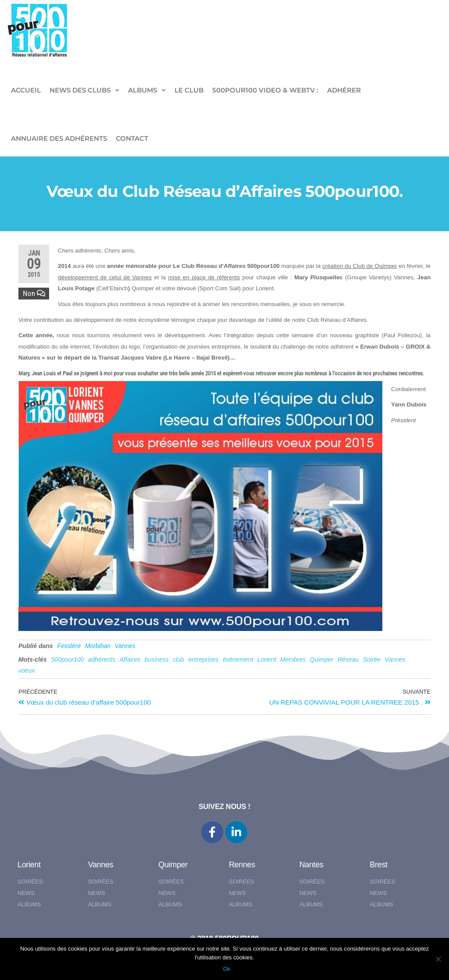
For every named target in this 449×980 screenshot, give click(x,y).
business (156, 659)
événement (238, 659)
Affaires (130, 659)
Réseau (348, 659)
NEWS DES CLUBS (80, 90)
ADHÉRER (344, 90)
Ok (227, 969)
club (178, 659)
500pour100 (68, 659)
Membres (293, 659)
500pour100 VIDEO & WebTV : (265, 90)
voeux (27, 670)
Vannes (125, 646)
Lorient (267, 659)
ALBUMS (143, 90)
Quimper (322, 659)
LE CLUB (189, 90)
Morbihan (98, 646)
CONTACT (132, 138)
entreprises (203, 659)
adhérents (102, 659)
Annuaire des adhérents (59, 138)
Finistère (69, 646)
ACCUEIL (26, 90)
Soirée (372, 659)
